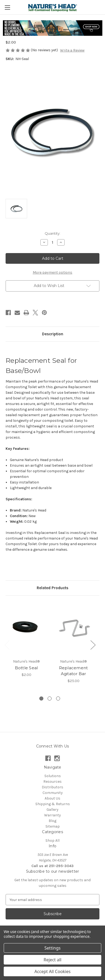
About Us (52, 798)
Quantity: (52, 233)
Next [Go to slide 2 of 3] (93, 645)
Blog (52, 821)
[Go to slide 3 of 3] (58, 698)
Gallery (52, 810)
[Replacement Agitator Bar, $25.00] (73, 628)
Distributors (52, 787)
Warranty (52, 815)
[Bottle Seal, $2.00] (26, 628)
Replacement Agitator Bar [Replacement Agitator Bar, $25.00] (73, 671)
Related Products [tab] (52, 588)
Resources (52, 782)
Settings (52, 948)
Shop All (52, 841)
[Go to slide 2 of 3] (50, 698)
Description (53, 334)
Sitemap (53, 826)
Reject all (52, 960)
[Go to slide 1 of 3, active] (41, 698)
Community (53, 793)
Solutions (53, 776)
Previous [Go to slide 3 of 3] (7, 645)
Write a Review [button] (72, 50)
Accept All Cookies (53, 971)
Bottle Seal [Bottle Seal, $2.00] (26, 668)
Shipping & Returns (53, 804)
